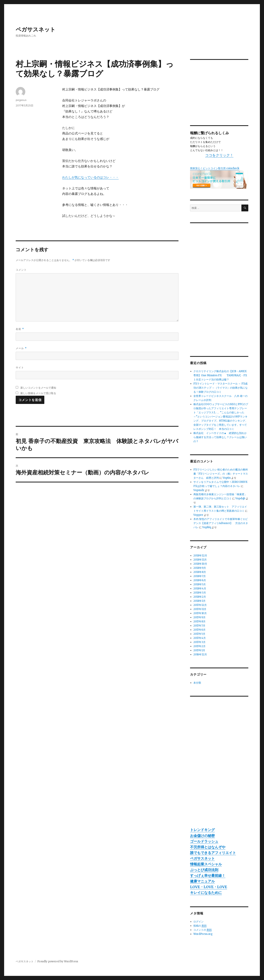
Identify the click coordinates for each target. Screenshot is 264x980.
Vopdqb (240, 498)
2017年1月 (199, 650)
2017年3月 (199, 642)
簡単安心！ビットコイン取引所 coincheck (215, 168)
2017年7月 (199, 626)
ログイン (198, 922)
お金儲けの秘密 (202, 836)
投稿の (200, 926)
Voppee (198, 515)
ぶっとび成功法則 (204, 870)
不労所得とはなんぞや (208, 847)
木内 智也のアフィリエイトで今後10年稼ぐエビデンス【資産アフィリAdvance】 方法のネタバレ (221, 523)
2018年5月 (200, 584)
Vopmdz (199, 490)
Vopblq (207, 527)
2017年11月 (200, 609)
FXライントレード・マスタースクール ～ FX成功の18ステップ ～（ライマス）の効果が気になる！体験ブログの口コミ (221, 388)
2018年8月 (200, 572)
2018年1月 (199, 601)
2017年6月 (199, 630)
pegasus (21, 100)
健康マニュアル (202, 881)
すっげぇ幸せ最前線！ (208, 875)
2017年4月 (200, 638)
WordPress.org (203, 934)
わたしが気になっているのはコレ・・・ (90, 177)
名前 (20, 329)
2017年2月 (199, 646)
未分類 (197, 683)
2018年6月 (200, 580)
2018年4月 (200, 589)
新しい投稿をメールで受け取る (38, 393)
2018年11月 (200, 560)
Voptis (227, 478)
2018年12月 (200, 556)
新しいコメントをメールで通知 (38, 388)
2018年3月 (200, 593)
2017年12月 (200, 605)
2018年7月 (200, 576)
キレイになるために (206, 893)
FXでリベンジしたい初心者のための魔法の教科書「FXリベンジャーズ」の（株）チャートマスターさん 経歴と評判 (221, 474)
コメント (21, 270)
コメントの (203, 930)
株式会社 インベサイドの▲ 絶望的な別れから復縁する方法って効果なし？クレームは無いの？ (220, 437)
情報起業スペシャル (206, 864)
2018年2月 (200, 597)
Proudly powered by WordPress (58, 961)
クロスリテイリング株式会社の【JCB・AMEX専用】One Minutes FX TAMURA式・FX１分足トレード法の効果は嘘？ (220, 375)
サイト (20, 367)
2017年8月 (199, 622)
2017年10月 (200, 613)
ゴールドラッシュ (204, 841)
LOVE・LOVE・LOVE (209, 887)
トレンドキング (202, 830)
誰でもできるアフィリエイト (213, 853)
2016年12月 (200, 654)
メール (21, 348)
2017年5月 (199, 634)
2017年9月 (199, 617)
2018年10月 (200, 564)
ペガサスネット (36, 29)
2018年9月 (200, 568)
